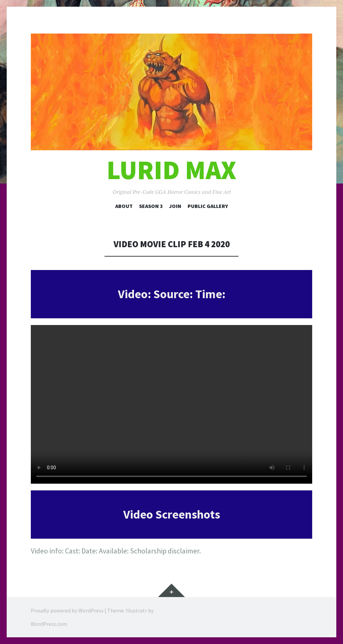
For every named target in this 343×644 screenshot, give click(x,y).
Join (175, 206)
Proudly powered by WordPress (67, 610)
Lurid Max (171, 170)
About (124, 206)
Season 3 (151, 206)
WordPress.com (49, 624)
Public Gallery (208, 206)
